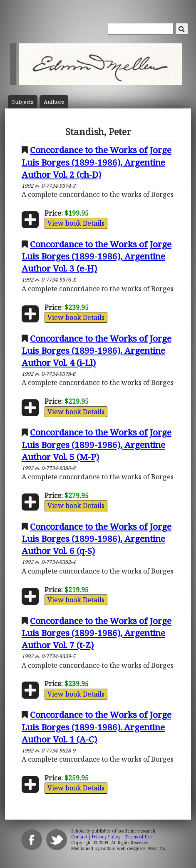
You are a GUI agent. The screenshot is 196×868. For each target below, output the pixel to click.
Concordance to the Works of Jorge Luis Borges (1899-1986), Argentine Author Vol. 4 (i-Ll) (97, 350)
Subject (23, 102)
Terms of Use (138, 837)
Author (54, 102)
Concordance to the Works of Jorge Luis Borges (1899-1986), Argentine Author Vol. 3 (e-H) (97, 256)
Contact (79, 837)
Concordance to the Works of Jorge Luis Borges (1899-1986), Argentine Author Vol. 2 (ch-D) (97, 162)
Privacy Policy (106, 837)
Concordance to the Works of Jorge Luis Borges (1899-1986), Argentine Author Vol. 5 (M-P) (97, 444)
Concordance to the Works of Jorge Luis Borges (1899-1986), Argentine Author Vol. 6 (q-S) (97, 538)
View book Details (76, 223)
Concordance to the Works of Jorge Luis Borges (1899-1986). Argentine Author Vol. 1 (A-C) (97, 727)
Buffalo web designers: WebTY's (133, 848)
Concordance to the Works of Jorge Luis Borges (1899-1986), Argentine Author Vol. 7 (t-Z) (97, 633)
